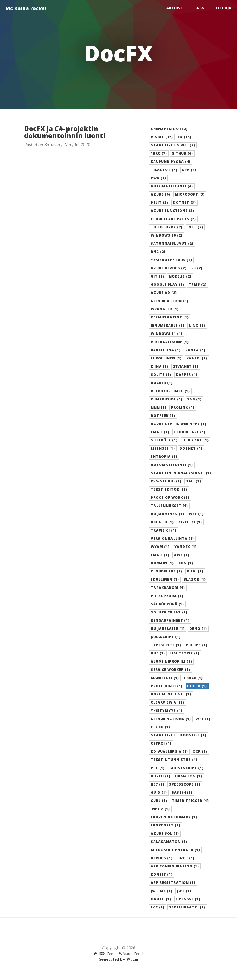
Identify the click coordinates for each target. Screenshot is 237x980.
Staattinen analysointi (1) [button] (181, 473)
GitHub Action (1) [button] (170, 301)
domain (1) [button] (162, 563)
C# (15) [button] (185, 137)
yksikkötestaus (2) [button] (171, 260)
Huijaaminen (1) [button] (167, 514)
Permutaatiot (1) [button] (170, 317)
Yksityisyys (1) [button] (167, 711)
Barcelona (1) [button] (166, 350)
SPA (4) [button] (189, 170)
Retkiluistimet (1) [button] (170, 391)
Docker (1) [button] (162, 383)
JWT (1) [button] (184, 891)
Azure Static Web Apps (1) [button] (179, 424)
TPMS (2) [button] (198, 284)
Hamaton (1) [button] (189, 776)
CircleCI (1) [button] (190, 522)
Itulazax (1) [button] (196, 440)
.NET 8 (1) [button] (160, 809)
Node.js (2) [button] (180, 276)
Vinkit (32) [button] (162, 137)
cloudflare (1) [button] (167, 571)
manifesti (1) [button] (165, 678)
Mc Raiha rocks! (26, 8)
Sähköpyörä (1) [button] (167, 604)
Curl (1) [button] (159, 801)
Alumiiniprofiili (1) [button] (171, 661)
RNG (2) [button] (158, 252)
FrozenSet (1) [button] (166, 825)
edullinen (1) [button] (165, 579)
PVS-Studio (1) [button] (166, 481)
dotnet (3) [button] (184, 203)
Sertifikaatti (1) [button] (187, 907)
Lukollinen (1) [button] (166, 358)
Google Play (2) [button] (167, 284)
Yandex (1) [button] (186, 547)
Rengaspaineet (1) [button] (170, 620)
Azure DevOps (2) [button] (169, 268)
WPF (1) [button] (203, 719)
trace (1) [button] (193, 678)
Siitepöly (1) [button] (164, 440)
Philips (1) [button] (197, 645)
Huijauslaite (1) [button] (168, 629)
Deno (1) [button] (198, 629)
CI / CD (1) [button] (161, 727)
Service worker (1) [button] (170, 670)
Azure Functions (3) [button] (173, 211)
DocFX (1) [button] (197, 686)
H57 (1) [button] (158, 784)
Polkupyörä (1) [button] (167, 596)
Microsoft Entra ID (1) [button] (175, 850)
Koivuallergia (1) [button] (169, 752)
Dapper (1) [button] (187, 375)
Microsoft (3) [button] (190, 194)
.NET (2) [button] (195, 227)
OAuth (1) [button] (161, 899)
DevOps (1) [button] (162, 858)
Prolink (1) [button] (183, 407)
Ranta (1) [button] (195, 350)
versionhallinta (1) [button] (172, 538)
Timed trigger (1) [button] (190, 801)
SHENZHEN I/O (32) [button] (169, 129)
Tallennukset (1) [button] (169, 506)
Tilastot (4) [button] (164, 170)
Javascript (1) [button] (166, 637)
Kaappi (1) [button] (197, 358)
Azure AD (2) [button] (164, 293)
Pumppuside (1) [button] (167, 399)
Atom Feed (131, 954)
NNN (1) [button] (159, 407)
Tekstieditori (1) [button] (169, 489)
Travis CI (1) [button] (164, 530)
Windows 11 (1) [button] (167, 334)
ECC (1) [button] (158, 907)
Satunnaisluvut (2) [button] (172, 243)
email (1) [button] (160, 555)
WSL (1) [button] (196, 514)
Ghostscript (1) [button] (187, 768)
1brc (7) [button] (159, 153)
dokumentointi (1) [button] (171, 694)
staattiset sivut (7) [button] (173, 145)
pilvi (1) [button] (195, 571)
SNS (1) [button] (194, 399)
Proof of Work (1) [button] (170, 498)
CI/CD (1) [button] (186, 858)
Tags (199, 8)
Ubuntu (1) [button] (162, 522)
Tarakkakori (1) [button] (168, 588)
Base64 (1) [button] (182, 792)
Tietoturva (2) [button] (167, 227)
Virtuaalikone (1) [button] (170, 342)
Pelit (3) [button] (160, 203)
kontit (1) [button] (162, 874)
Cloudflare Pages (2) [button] (173, 219)
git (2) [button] (157, 276)
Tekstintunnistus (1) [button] (174, 760)
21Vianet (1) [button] (186, 366)
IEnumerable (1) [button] (168, 325)
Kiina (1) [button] (160, 366)
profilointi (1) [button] (167, 686)
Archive (175, 8)
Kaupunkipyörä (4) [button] (171, 162)
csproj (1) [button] (161, 743)
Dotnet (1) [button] (191, 448)
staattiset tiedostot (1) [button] (179, 735)
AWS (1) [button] (182, 555)
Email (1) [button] (160, 432)
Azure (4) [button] (161, 194)
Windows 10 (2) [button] (167, 235)
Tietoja (223, 8)
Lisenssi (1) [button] (163, 448)
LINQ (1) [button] (197, 325)
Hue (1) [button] (158, 653)
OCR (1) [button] (200, 752)
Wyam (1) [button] (160, 547)
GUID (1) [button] (159, 792)
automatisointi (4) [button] (172, 186)
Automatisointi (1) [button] (172, 465)
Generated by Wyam (119, 959)
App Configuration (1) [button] (175, 866)
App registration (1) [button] (173, 883)
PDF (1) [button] (158, 768)
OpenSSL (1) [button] (188, 899)
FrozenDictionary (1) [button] (174, 817)
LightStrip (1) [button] (185, 653)
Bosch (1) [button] (161, 776)
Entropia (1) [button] (164, 457)
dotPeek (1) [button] (163, 416)
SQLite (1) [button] (161, 375)
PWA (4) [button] (158, 178)
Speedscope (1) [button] (185, 784)
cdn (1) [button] (186, 563)
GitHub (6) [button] (182, 153)
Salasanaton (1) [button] (169, 842)
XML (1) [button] (194, 481)
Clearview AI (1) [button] (167, 702)
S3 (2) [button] (197, 268)
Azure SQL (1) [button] (165, 833)
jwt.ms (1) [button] (162, 891)
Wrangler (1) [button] (165, 309)
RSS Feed (105, 954)
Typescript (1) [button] (166, 645)
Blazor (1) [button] (195, 579)
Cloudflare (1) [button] (190, 432)
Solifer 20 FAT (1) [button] (169, 612)
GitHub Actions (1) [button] (171, 719)
